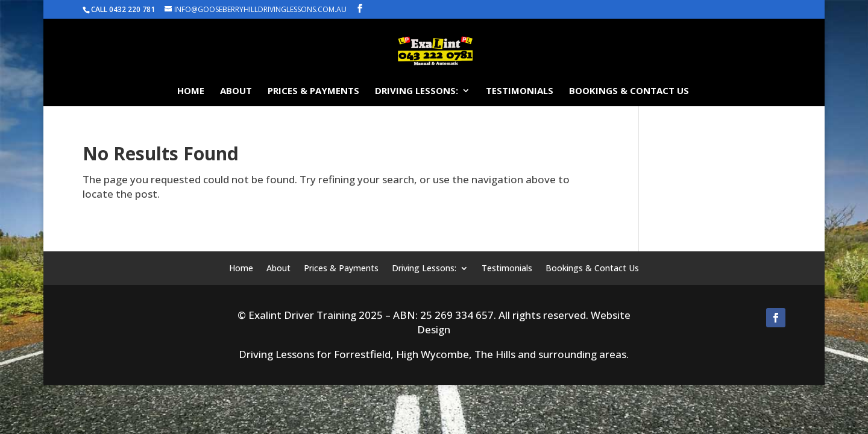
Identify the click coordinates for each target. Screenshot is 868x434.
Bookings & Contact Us (629, 91)
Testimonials (520, 91)
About (236, 91)
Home (191, 91)
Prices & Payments (313, 91)
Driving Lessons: (417, 91)
